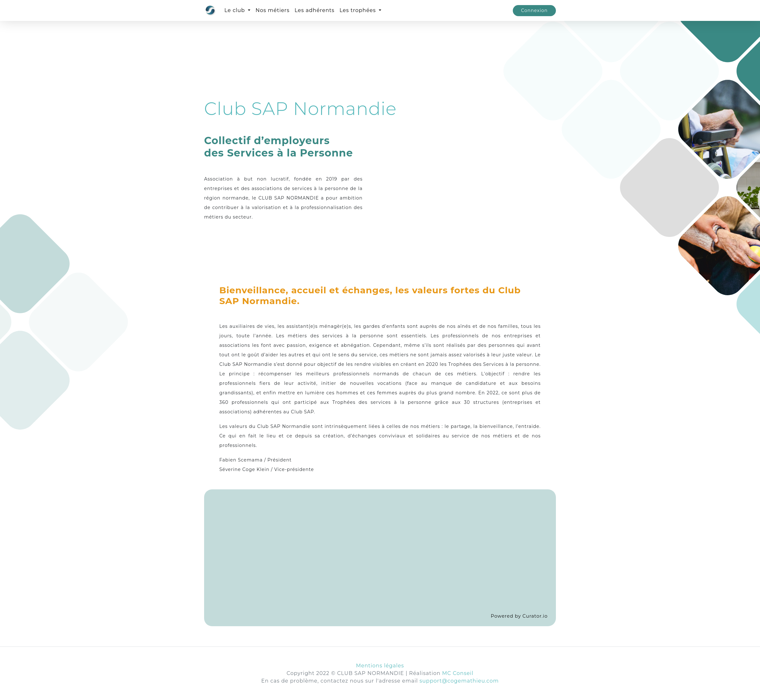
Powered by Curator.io (519, 616)
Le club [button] (235, 10)
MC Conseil (458, 673)
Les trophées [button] (358, 10)
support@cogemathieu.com (459, 681)
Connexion (534, 10)
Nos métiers (272, 10)
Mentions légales (380, 666)
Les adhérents (315, 10)
